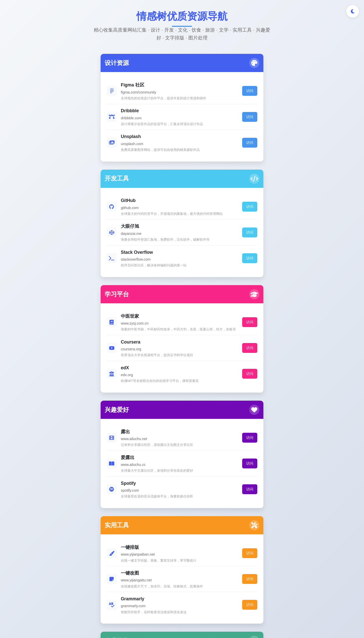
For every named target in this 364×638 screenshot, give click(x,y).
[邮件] (208, 582)
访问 (116, 95)
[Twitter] (156, 582)
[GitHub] (173, 582)
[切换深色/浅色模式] (353, 11)
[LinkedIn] (191, 582)
